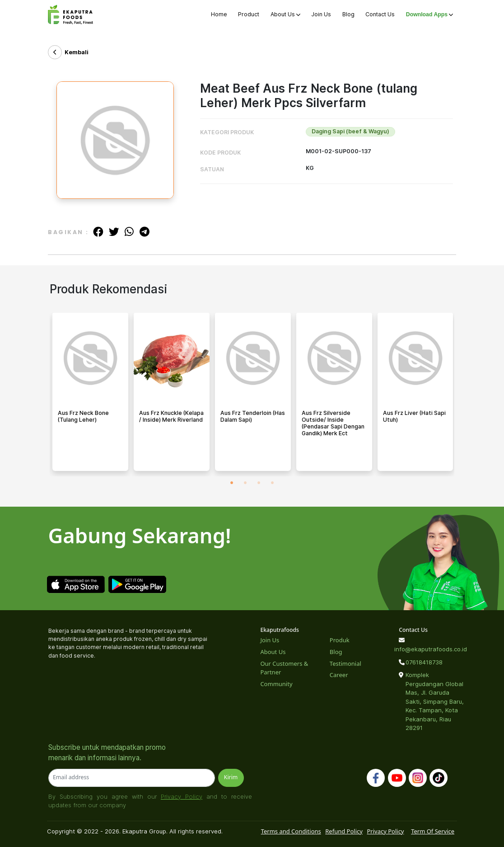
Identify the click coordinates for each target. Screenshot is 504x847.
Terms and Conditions (291, 831)
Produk (340, 640)
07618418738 (424, 662)
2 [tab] (245, 483)
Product (249, 14)
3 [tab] (259, 483)
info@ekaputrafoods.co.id (427, 649)
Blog (348, 14)
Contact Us (380, 14)
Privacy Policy (182, 796)
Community (276, 684)
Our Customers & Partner (284, 668)
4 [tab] (272, 483)
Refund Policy (344, 831)
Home (219, 14)
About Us (285, 14)
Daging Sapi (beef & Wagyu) (350, 131)
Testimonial (345, 663)
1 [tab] (232, 483)
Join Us (321, 14)
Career (339, 675)
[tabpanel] (90, 395)
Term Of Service (433, 831)
